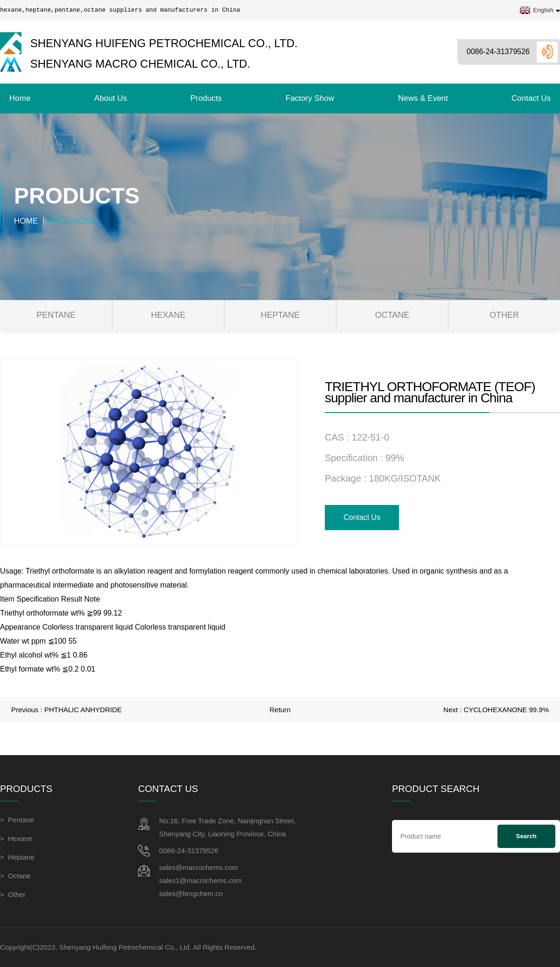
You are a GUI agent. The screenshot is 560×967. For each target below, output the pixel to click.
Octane (392, 315)
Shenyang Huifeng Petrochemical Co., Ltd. (149, 43)
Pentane (56, 315)
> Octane (15, 876)
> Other (13, 894)
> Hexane (16, 838)
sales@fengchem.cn (191, 893)
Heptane (280, 315)
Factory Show (310, 98)
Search (526, 836)
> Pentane (17, 820)
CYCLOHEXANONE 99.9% (506, 710)
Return (280, 710)
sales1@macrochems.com (200, 880)
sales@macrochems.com (199, 867)
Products (206, 98)
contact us (531, 98)
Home (20, 98)
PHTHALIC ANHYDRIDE (83, 710)
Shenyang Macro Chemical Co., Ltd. (125, 64)
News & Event (423, 98)
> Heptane (17, 857)
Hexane (168, 315)
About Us (111, 98)
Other (504, 315)
